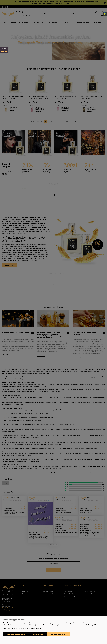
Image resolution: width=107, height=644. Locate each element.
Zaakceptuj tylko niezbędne (16, 634)
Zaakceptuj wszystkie (58, 634)
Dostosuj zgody (38, 634)
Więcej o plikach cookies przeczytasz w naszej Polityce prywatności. (23, 628)
